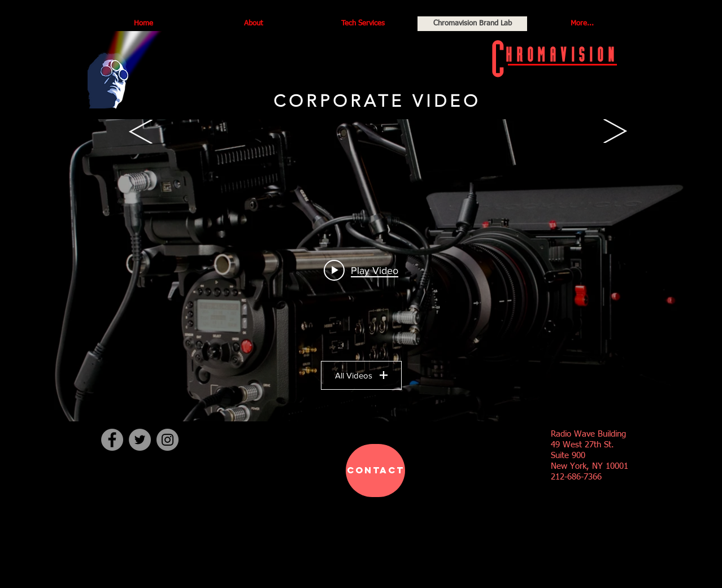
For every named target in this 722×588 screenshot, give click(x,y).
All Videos (361, 375)
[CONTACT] (375, 471)
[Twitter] (140, 440)
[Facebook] (112, 440)
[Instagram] (168, 440)
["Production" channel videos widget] (361, 270)
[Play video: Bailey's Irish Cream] (361, 270)
